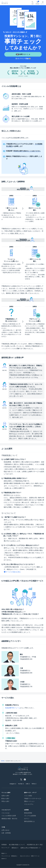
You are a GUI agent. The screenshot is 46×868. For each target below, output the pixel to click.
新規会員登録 (28, 813)
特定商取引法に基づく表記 (35, 845)
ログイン (27, 819)
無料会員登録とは (29, 821)
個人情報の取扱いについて (17, 845)
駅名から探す (5, 799)
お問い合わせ (5, 830)
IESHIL (3, 761)
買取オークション (29, 801)
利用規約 (4, 845)
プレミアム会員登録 (30, 816)
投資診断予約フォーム (13, 708)
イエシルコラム (29, 804)
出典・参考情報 (6, 833)
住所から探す (5, 796)
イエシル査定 (28, 796)
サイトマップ (5, 848)
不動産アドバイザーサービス (33, 799)
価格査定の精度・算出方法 (9, 819)
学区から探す (5, 801)
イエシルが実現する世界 (9, 816)
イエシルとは (5, 813)
